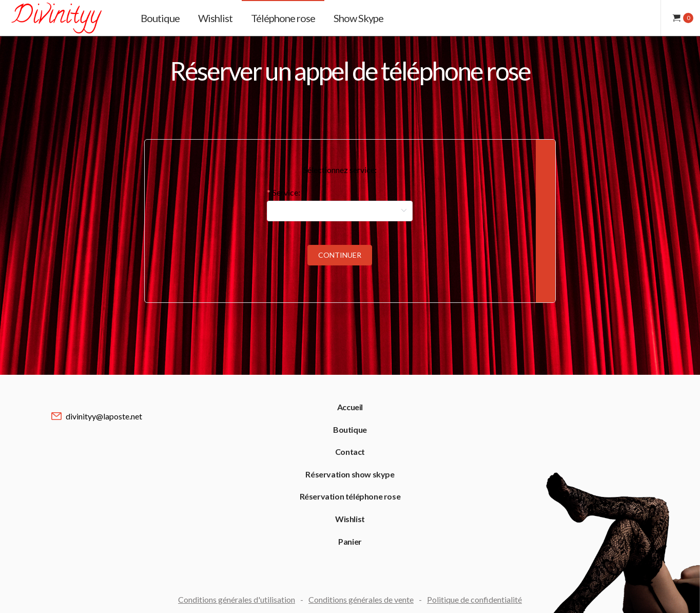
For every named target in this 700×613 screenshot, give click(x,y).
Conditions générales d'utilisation (237, 599)
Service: (286, 193)
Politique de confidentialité (474, 599)
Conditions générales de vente (361, 599)
